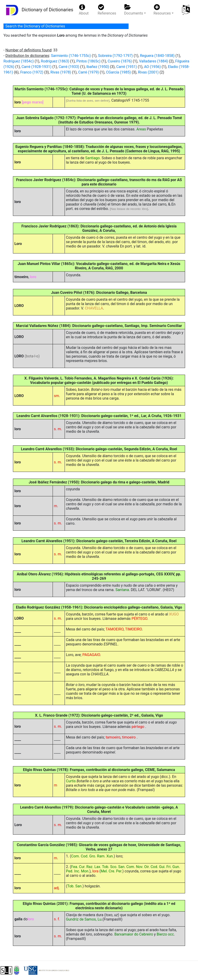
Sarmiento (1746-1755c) (71, 56)
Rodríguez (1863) (55, 61)
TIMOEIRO (133, 629)
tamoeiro (113, 737)
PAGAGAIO (91, 655)
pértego (138, 727)
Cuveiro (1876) (120, 61)
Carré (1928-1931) (36, 67)
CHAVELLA (94, 308)
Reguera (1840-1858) (157, 56)
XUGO (174, 614)
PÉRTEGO (139, 619)
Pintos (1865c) (88, 61)
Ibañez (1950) (98, 67)
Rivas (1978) (61, 72)
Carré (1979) (88, 72)
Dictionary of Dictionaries (38, 10)
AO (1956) (152, 67)
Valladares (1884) (153, 61)
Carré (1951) (127, 67)
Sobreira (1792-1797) (115, 56)
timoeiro (129, 737)
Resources (162, 10)
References (107, 10)
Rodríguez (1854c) (19, 61)
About (84, 10)
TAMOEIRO (115, 629)
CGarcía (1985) (118, 72)
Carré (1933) (69, 67)
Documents (134, 10)
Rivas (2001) (148, 72)
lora (95, 871)
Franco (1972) (32, 72)
